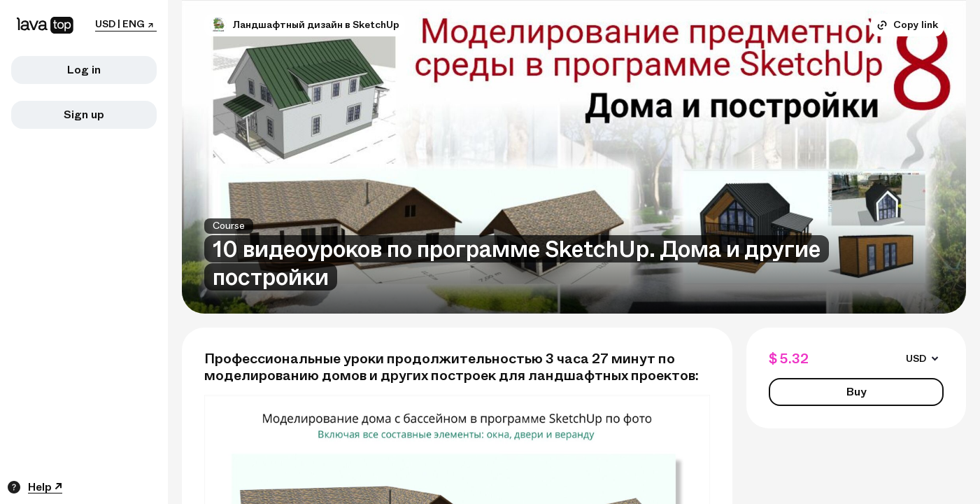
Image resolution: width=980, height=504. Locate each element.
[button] (218, 25)
